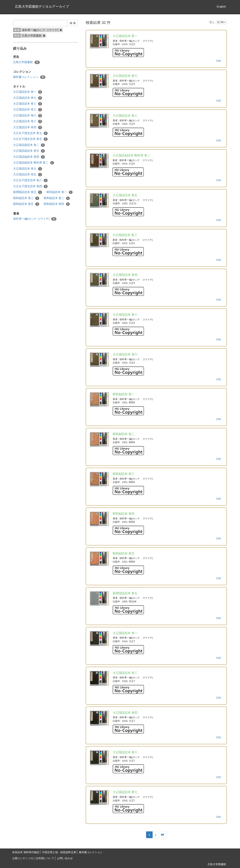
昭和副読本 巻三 (26, 198)
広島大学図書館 (26, 62)
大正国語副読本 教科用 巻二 (34, 163)
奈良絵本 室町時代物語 (26, 852)
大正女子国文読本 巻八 (30, 180)
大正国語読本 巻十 (28, 121)
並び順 (221, 22)
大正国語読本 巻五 (28, 175)
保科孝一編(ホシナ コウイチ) (35, 219)
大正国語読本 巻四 (28, 127)
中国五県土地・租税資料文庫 (59, 852)
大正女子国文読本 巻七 (30, 133)
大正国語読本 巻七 (28, 98)
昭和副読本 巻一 (60, 192)
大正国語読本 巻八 (28, 110)
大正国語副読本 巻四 (29, 157)
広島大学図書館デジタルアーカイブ (42, 7)
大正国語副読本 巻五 (29, 151)
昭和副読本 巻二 (57, 198)
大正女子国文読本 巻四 (30, 186)
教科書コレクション (29, 77)
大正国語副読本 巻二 (29, 145)
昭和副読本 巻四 (57, 204)
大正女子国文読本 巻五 (30, 139)
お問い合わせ (65, 858)
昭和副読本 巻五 (26, 204)
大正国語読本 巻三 (28, 104)
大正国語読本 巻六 (28, 116)
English (221, 6)
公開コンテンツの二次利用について (33, 858)
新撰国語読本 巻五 (28, 192)
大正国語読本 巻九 (28, 169)
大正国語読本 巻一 (28, 92)
